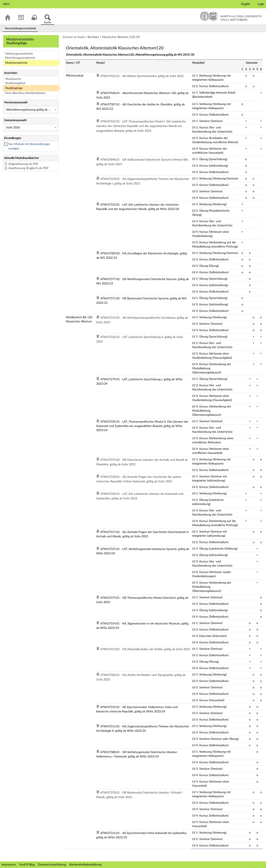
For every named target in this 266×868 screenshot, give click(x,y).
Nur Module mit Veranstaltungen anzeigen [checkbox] (29, 146)
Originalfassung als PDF (23, 164)
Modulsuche (13, 79)
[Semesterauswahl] (31, 128)
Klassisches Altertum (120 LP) (121, 37)
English (246, 4)
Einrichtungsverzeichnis (20, 58)
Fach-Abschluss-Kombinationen (25, 93)
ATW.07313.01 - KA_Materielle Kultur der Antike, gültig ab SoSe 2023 (145, 649)
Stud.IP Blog (27, 865)
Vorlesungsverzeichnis (19, 54)
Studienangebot (15, 83)
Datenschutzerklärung (52, 865)
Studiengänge (14, 88)
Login (261, 4)
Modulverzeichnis (16, 63)
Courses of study (74, 37)
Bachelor (93, 37)
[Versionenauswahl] (31, 110)
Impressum (9, 865)
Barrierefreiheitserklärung (85, 865)
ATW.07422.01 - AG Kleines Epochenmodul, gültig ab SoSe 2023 (142, 76)
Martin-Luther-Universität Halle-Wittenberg (231, 16)
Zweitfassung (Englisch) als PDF (28, 168)
